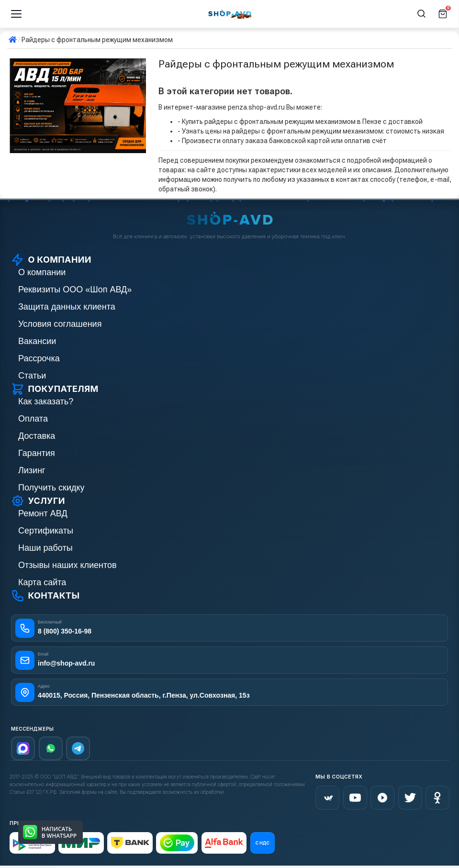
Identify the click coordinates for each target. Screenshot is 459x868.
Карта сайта (42, 582)
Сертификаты (46, 531)
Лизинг (32, 470)
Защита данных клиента (67, 307)
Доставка (37, 436)
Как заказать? (46, 401)
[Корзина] (443, 14)
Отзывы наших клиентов (67, 565)
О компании (42, 272)
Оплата (33, 419)
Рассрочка (39, 358)
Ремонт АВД (43, 513)
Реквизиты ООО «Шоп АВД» (75, 289)
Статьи (32, 376)
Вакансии (37, 341)
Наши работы (45, 548)
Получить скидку (51, 488)
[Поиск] (422, 14)
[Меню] (16, 14)
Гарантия (37, 453)
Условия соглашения (60, 324)
